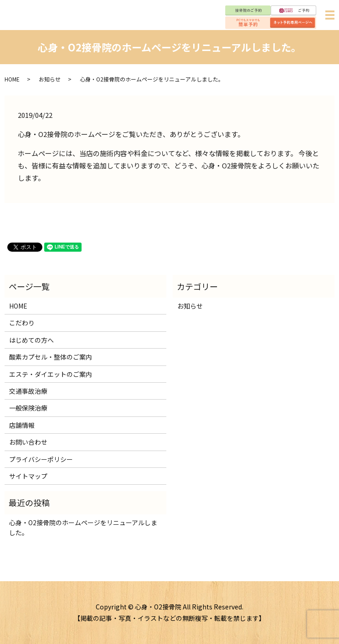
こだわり (22, 323)
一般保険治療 (28, 408)
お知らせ (50, 79)
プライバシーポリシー (41, 459)
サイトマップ (28, 476)
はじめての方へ (31, 340)
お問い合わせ (28, 442)
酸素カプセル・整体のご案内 (51, 357)
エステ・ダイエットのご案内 (51, 374)
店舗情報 (22, 425)
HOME (12, 79)
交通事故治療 (28, 391)
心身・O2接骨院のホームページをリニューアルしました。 (83, 527)
